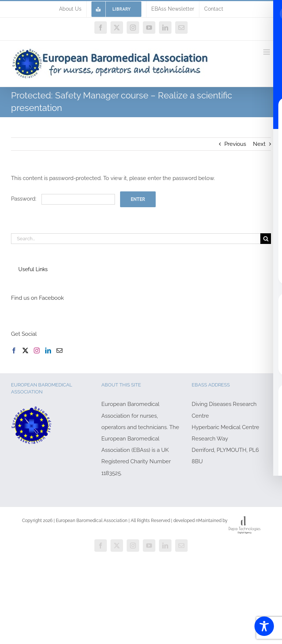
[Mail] (59, 350)
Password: (63, 199)
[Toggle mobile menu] (267, 52)
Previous (235, 144)
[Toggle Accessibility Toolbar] (264, 626)
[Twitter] (25, 350)
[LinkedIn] (48, 350)
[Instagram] (37, 350)
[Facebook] (14, 350)
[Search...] (136, 239)
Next (259, 144)
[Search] (266, 239)
